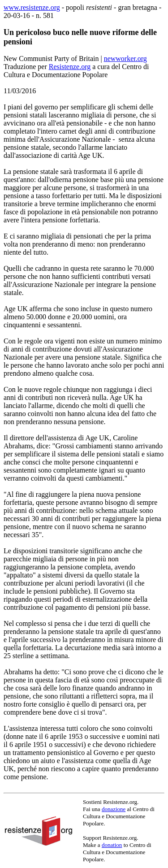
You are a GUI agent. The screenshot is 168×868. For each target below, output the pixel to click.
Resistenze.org (70, 67)
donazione (114, 809)
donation (112, 845)
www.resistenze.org (32, 7)
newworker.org (125, 59)
